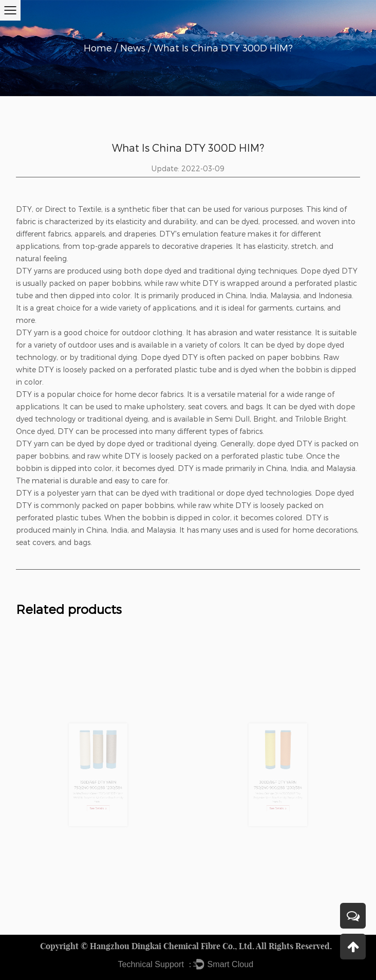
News (133, 48)
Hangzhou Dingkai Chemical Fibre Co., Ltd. (172, 946)
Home (98, 48)
